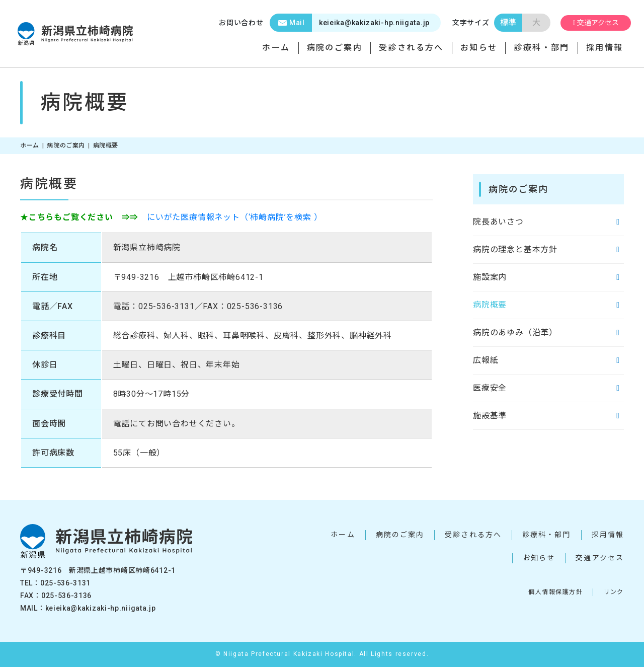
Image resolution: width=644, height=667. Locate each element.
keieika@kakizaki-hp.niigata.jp (339, 23)
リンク (614, 592)
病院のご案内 (335, 48)
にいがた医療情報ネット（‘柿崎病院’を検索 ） (234, 217)
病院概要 (490, 305)
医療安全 (490, 388)
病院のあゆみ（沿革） (515, 333)
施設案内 (490, 278)
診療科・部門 (541, 48)
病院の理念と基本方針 (515, 250)
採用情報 (605, 48)
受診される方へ (411, 48)
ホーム (276, 48)
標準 (498, 22)
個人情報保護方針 (555, 592)
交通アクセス (591, 22)
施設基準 (490, 416)
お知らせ (479, 48)
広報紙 (486, 361)
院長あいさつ (498, 222)
